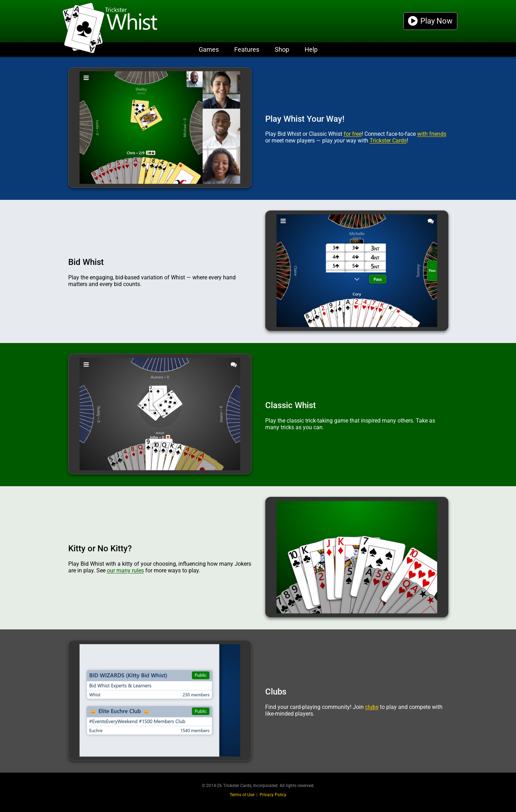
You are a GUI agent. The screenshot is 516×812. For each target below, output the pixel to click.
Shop (282, 49)
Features (247, 49)
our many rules (125, 570)
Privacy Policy (273, 795)
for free (353, 134)
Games (209, 49)
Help (311, 49)
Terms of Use (242, 795)
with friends (432, 134)
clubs (372, 707)
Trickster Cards (388, 141)
